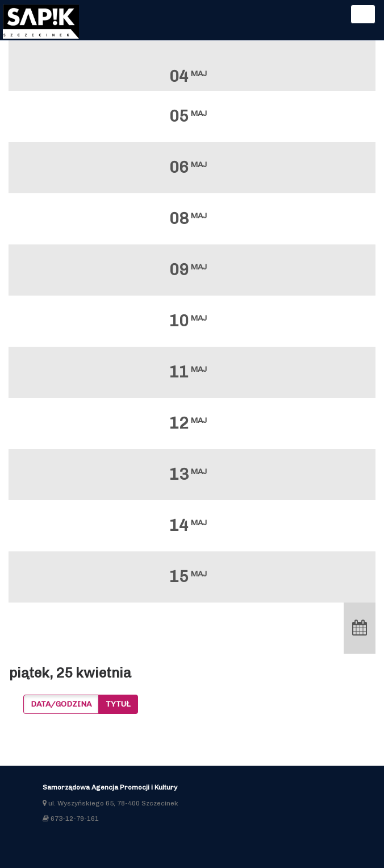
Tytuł (118, 704)
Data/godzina (61, 704)
